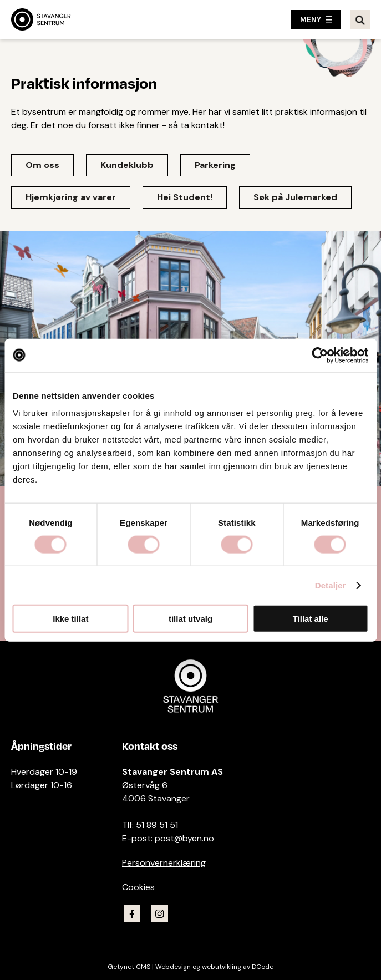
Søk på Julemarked (295, 197)
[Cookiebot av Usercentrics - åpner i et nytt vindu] (320, 355)
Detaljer (331, 585)
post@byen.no (184, 838)
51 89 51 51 (157, 825)
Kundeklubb (127, 165)
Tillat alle (311, 619)
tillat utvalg (190, 619)
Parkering (215, 165)
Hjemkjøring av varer (71, 197)
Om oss (42, 165)
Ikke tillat (70, 619)
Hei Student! (185, 197)
